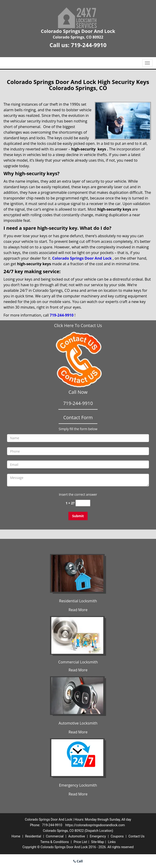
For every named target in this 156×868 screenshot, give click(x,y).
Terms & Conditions (55, 842)
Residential (33, 836)
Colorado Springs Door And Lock (82, 258)
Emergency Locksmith (78, 785)
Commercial (55, 836)
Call (78, 861)
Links (112, 842)
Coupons (117, 836)
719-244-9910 (89, 45)
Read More (78, 610)
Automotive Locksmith (78, 723)
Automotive (77, 836)
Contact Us (136, 836)
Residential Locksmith (78, 601)
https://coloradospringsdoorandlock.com (95, 825)
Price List (80, 842)
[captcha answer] (83, 503)
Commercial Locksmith (78, 662)
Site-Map (97, 842)
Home (16, 836)
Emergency (98, 836)
